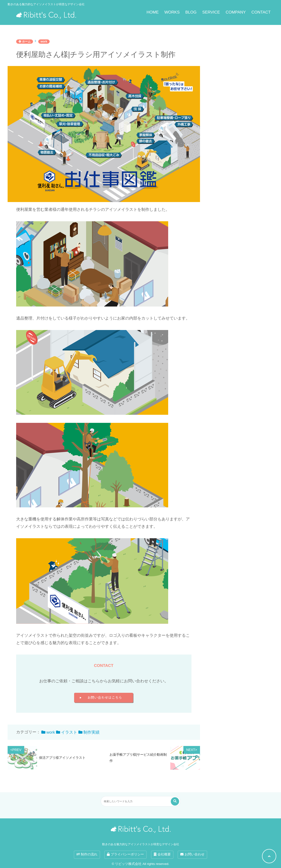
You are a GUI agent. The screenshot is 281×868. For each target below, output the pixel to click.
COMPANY (236, 12)
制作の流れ (87, 854)
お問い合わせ (192, 854)
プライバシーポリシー (125, 854)
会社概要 (162, 854)
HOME (153, 12)
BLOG (191, 12)
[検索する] (175, 801)
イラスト (69, 732)
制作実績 (91, 732)
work (44, 42)
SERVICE (211, 12)
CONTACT (261, 12)
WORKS (172, 12)
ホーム (25, 42)
